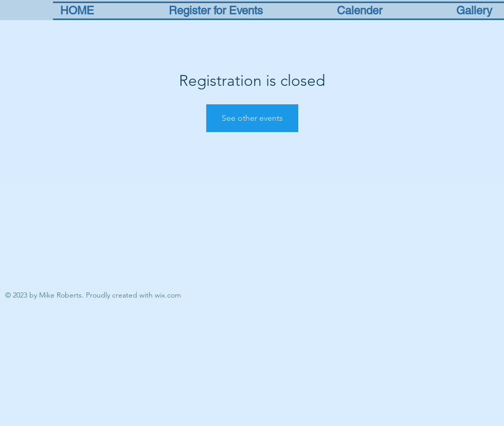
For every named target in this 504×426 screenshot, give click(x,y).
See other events (252, 118)
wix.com (168, 295)
